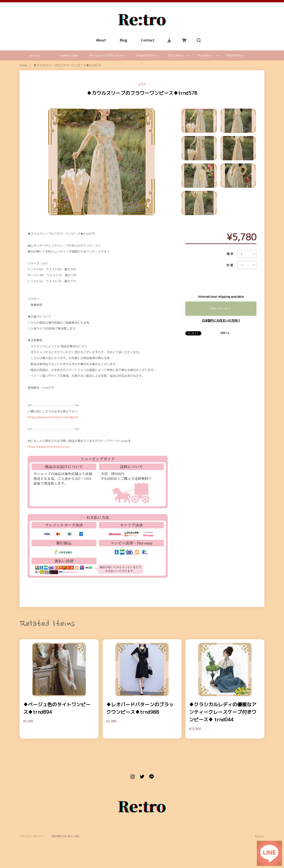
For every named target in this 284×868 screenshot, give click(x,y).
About (101, 40)
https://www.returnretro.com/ (49, 447)
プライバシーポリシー (31, 836)
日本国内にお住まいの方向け (221, 321)
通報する (225, 333)
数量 (230, 265)
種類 (230, 254)
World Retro (235, 55)
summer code (69, 55)
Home (24, 65)
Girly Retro (176, 55)
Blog (123, 40)
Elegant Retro (146, 55)
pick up (35, 55)
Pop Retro (205, 55)
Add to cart (221, 308)
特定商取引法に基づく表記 (65, 836)
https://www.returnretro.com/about (53, 417)
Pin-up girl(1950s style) (106, 55)
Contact (148, 40)
